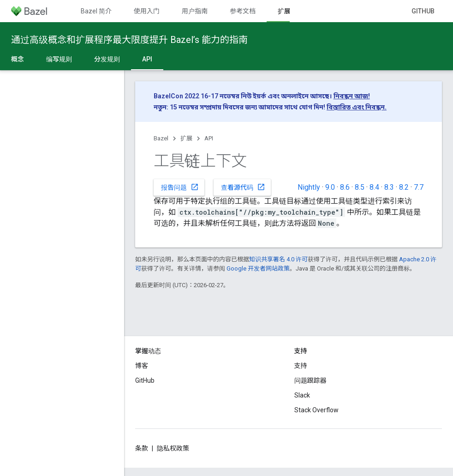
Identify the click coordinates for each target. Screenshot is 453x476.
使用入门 (147, 11)
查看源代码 (243, 187)
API (209, 138)
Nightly (309, 187)
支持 (301, 366)
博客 (142, 366)
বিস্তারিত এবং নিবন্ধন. (357, 107)
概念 (18, 59)
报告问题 (180, 187)
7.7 (419, 187)
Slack (302, 395)
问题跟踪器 (310, 380)
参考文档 (243, 11)
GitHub (423, 11)
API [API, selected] (147, 59)
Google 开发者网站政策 (258, 268)
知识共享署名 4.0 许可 (278, 259)
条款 (142, 448)
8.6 (345, 187)
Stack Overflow (316, 410)
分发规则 (107, 59)
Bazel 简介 (96, 11)
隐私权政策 (173, 448)
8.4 (374, 187)
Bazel (161, 138)
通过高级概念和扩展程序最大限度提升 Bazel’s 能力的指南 (129, 40)
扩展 (186, 138)
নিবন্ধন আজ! (352, 96)
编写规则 (59, 59)
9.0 (330, 187)
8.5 (360, 187)
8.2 (404, 187)
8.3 (389, 187)
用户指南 (195, 11)
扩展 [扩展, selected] (284, 11)
